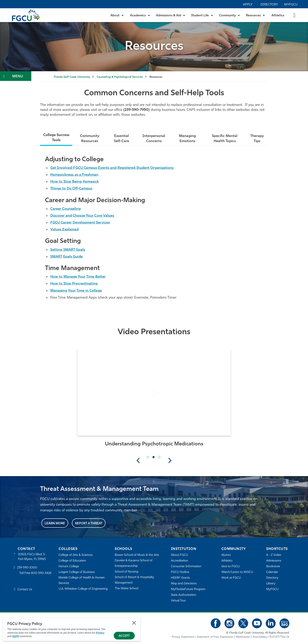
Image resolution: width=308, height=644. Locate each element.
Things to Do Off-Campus (71, 189)
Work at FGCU (231, 578)
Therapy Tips (257, 139)
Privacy (100, 633)
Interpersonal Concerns (154, 139)
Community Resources (90, 139)
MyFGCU (291, 5)
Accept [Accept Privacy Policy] (124, 636)
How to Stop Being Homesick (75, 182)
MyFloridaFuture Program (188, 589)
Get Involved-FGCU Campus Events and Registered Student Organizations (112, 168)
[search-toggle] (294, 15)
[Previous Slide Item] (148, 457)
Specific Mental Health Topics (225, 139)
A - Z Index (274, 555)
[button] (154, 393)
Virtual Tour (178, 601)
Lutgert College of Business (77, 572)
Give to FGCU (231, 567)
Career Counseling (66, 209)
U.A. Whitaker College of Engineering (83, 589)
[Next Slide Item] (159, 457)
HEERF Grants (180, 578)
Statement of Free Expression (215, 637)
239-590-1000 (27, 568)
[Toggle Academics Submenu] (140, 15)
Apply (248, 5)
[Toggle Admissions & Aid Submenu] (171, 15)
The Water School (126, 589)
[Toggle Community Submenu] (230, 15)
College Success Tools (56, 138)
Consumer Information (186, 567)
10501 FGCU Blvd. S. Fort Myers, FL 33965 (32, 557)
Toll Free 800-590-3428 (35, 573)
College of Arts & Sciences (76, 555)
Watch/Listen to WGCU (237, 572)
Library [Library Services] (271, 584)
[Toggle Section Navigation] (16, 76)
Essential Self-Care (121, 139)
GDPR (16, 636)
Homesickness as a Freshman (74, 175)
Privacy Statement (183, 637)
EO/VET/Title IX (279, 637)
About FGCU (179, 555)
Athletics (278, 16)
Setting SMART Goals (68, 250)
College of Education (72, 561)
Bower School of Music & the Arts (137, 555)
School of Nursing (126, 572)
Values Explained (64, 230)
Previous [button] (138, 460)
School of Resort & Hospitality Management (134, 580)
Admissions (274, 561)
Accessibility (260, 637)
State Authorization (184, 595)
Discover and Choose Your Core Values (82, 216)
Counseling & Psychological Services (120, 77)
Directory (269, 5)
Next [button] (170, 460)
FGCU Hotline (180, 572)
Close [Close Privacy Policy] (134, 623)
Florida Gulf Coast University (72, 77)
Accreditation (180, 561)
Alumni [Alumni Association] (226, 555)
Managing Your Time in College (76, 291)
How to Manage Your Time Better (78, 277)
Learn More (55, 524)
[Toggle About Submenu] (117, 15)
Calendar (272, 572)
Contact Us (25, 590)
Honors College (69, 567)
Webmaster (243, 637)
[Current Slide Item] (154, 457)
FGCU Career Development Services (80, 223)
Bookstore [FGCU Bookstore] (273, 567)
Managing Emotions (187, 139)
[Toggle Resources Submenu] (255, 15)
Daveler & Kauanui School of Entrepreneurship (134, 563)
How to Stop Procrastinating (74, 284)
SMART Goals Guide (66, 257)
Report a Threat (89, 524)
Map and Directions (184, 584)
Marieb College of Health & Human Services (82, 581)
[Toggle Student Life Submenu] (202, 15)
